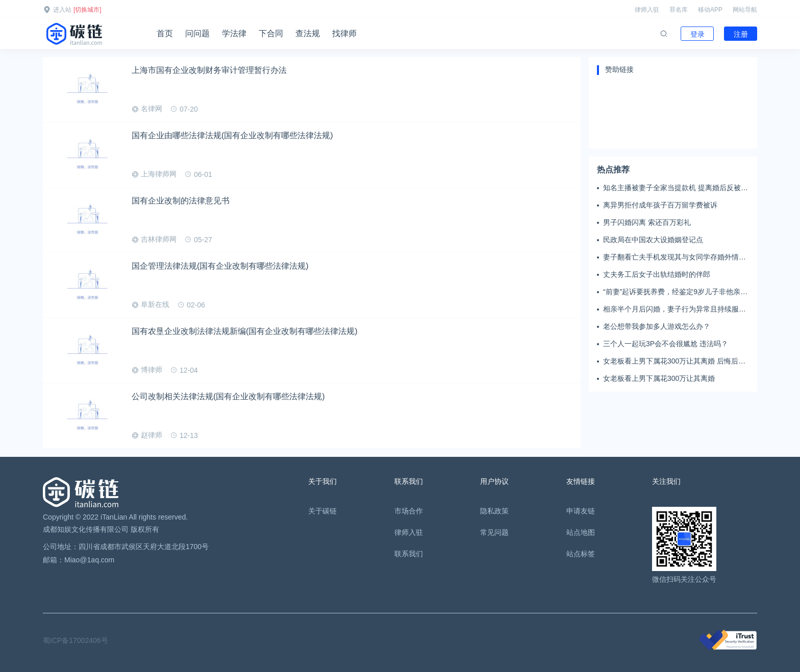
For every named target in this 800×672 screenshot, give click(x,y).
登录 (697, 34)
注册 (741, 34)
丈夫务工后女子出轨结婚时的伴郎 (657, 274)
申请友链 (581, 511)
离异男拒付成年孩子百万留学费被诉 (660, 205)
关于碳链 (322, 511)
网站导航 (745, 10)
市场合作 (409, 511)
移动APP (710, 10)
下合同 (271, 33)
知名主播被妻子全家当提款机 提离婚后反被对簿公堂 (676, 188)
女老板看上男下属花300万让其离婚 (659, 378)
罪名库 (679, 10)
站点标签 (581, 554)
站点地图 (581, 532)
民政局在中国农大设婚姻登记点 (653, 240)
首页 (165, 33)
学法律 (234, 33)
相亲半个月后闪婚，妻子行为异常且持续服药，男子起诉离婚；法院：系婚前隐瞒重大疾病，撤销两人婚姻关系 (674, 309)
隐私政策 (494, 511)
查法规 (308, 33)
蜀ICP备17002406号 (76, 640)
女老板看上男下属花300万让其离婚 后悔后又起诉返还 (674, 361)
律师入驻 (647, 10)
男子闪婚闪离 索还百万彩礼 (647, 222)
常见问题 (494, 532)
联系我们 (409, 554)
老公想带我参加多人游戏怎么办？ (657, 326)
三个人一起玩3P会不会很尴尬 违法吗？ (666, 344)
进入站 (62, 10)
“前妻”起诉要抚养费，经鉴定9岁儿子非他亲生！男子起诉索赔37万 (672, 292)
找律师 (344, 33)
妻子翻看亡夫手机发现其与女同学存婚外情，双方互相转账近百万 (674, 257)
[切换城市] (87, 10)
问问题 (197, 33)
